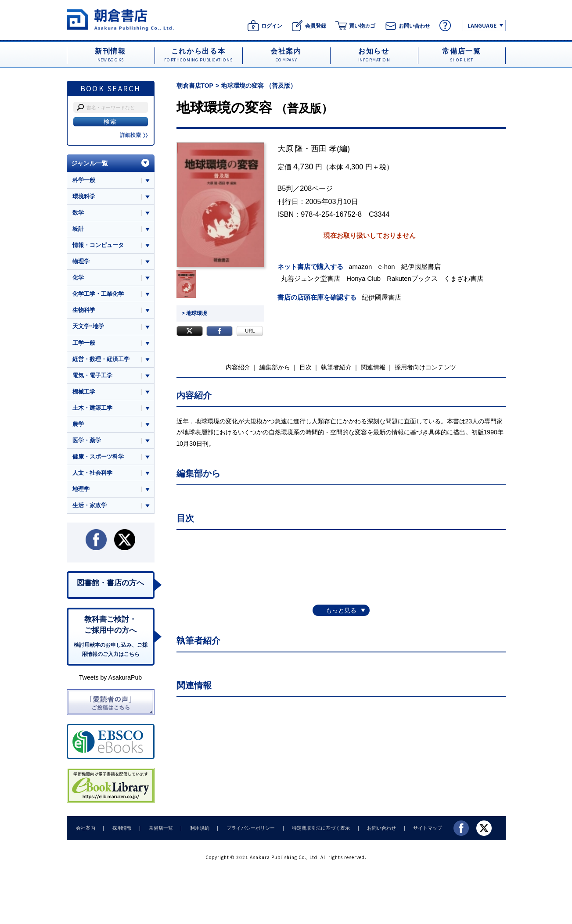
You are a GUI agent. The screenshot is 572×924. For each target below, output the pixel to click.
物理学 (81, 262)
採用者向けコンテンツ (425, 367)
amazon (361, 267)
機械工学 (84, 392)
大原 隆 (290, 149)
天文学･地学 (88, 327)
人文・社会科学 (92, 475)
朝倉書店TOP (195, 86)
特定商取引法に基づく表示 (314, 831)
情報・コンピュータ (98, 245)
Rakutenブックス (414, 278)
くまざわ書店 (465, 278)
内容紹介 (238, 367)
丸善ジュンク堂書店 (311, 278)
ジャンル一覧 (90, 163)
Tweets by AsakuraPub (110, 680)
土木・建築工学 (92, 409)
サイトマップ (418, 831)
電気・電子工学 (92, 376)
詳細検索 (134, 135)
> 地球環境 (194, 313)
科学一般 (84, 180)
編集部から (275, 367)
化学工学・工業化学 (98, 295)
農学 (78, 425)
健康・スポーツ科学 (98, 458)
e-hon (387, 267)
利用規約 (195, 831)
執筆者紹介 (336, 367)
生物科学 (84, 311)
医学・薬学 (87, 442)
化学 (78, 278)
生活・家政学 (90, 507)
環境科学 (84, 196)
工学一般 (84, 344)
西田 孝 (324, 149)
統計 (78, 229)
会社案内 (85, 831)
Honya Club (365, 278)
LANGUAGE (482, 25)
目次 (306, 367)
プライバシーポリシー (245, 831)
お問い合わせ (373, 831)
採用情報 (120, 831)
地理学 (81, 491)
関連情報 (373, 367)
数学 (78, 213)
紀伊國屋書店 (422, 267)
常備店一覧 (158, 831)
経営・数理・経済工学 (101, 360)
